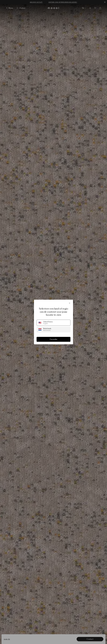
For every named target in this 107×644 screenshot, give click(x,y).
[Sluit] (70, 303)
